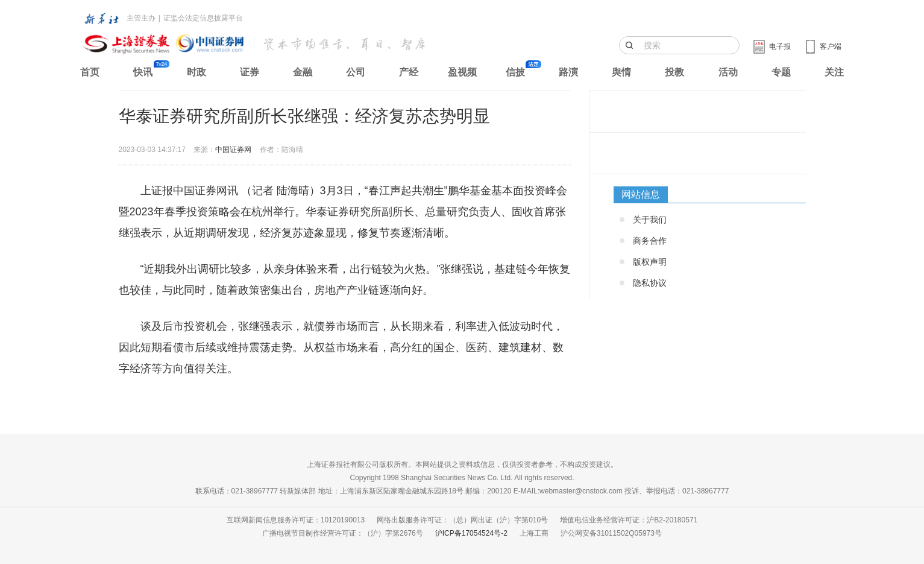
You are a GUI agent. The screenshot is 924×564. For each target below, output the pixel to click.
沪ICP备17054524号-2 (471, 533)
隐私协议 (650, 283)
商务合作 (650, 241)
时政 (196, 72)
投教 (674, 72)
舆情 (621, 72)
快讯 (143, 72)
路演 (568, 72)
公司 (356, 72)
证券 (250, 72)
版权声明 (650, 262)
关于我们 (650, 220)
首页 (90, 72)
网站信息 (641, 195)
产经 (409, 72)
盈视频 (462, 72)
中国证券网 (233, 150)
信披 (515, 72)
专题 (781, 72)
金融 (303, 72)
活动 (728, 72)
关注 (834, 72)
